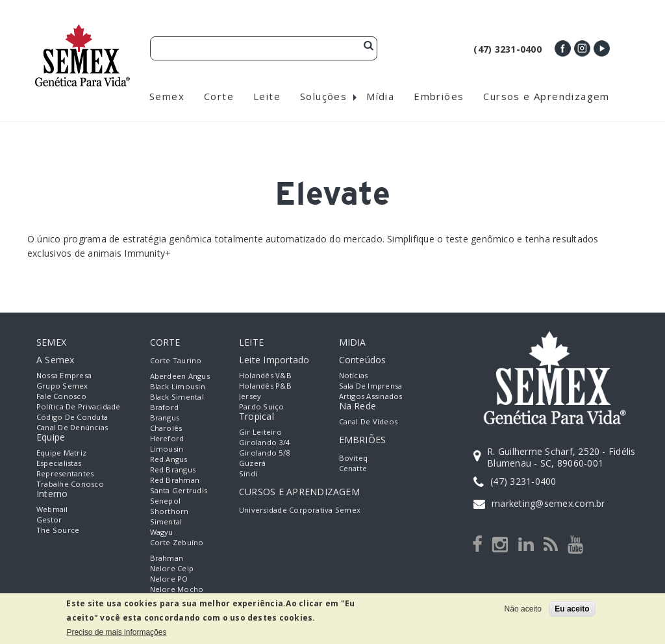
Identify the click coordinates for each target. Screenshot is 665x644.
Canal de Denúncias (72, 427)
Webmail (52, 509)
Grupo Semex (62, 386)
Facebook (563, 48)
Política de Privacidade (79, 406)
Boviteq (354, 458)
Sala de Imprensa (371, 386)
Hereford (167, 438)
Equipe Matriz (61, 453)
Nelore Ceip (172, 568)
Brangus (165, 418)
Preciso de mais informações (116, 632)
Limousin (167, 449)
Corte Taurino (176, 360)
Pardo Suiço (262, 406)
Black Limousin (178, 386)
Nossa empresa (64, 375)
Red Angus (169, 459)
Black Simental (177, 397)
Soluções (323, 96)
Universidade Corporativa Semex (300, 510)
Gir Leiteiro (260, 432)
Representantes (65, 473)
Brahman (167, 558)
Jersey (250, 396)
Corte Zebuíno (177, 542)
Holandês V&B (265, 375)
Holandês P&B (265, 386)
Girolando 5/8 (264, 453)
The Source (58, 530)
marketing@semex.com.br (548, 503)
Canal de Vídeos (369, 421)
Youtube (602, 48)
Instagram (582, 48)
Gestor (49, 520)
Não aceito (523, 609)
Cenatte (353, 468)
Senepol (166, 501)
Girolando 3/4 (264, 442)
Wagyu (162, 532)
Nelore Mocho (177, 589)
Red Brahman (175, 480)
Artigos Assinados (371, 396)
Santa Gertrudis (179, 490)
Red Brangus (173, 470)
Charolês (166, 428)
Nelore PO (169, 579)
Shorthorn (169, 511)
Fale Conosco (61, 396)
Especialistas (59, 463)
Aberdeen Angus (180, 376)
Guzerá (252, 463)
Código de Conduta (72, 417)
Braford (165, 407)
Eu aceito (572, 609)
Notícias (354, 375)
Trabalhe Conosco (70, 484)
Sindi (248, 473)
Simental (166, 522)
